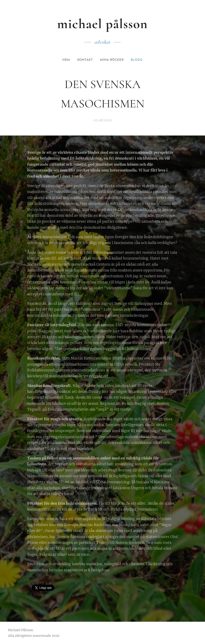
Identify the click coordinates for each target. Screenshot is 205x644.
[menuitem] (64, 60)
